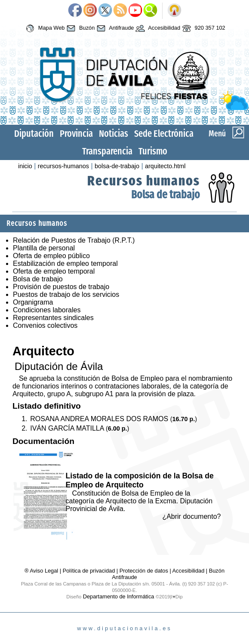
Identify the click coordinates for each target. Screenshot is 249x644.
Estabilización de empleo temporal (65, 263)
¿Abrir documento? (191, 516)
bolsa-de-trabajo (117, 166)
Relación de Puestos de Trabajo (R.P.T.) (74, 240)
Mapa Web (44, 28)
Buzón (80, 28)
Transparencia (107, 151)
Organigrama (33, 302)
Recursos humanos (144, 181)
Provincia (76, 134)
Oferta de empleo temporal (54, 271)
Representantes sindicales (53, 318)
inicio (25, 166)
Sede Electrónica (164, 134)
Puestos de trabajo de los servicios (66, 294)
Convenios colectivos (45, 325)
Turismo (153, 151)
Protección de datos (144, 571)
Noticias (114, 134)
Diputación (34, 134)
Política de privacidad (89, 571)
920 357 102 (203, 28)
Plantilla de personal (44, 248)
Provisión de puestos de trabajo (61, 287)
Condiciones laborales (47, 310)
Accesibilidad (157, 28)
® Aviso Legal (42, 571)
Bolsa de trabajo (166, 195)
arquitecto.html (165, 166)
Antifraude (114, 28)
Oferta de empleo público (51, 256)
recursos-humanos (63, 166)
